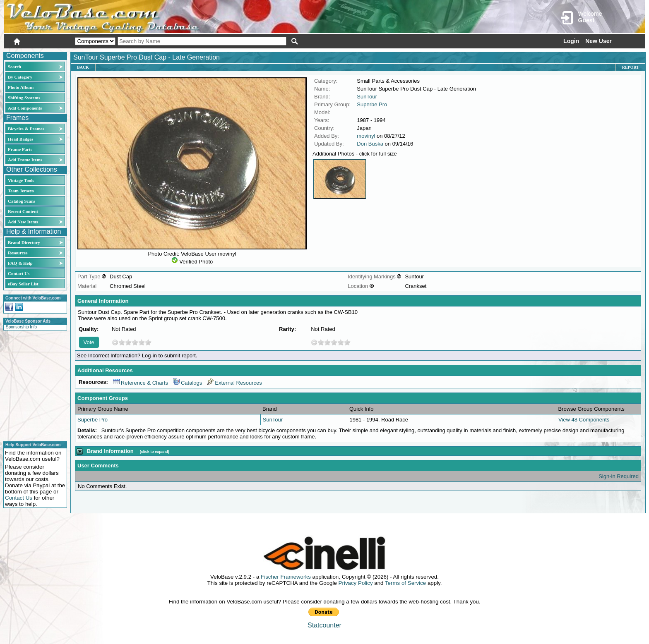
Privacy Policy (356, 583)
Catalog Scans (22, 201)
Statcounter (324, 625)
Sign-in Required (619, 476)
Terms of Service (405, 583)
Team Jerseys (21, 191)
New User (599, 41)
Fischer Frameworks (286, 577)
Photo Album (21, 87)
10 (148, 342)
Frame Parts (20, 149)
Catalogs (187, 383)
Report (631, 67)
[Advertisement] (33, 385)
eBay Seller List (23, 284)
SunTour (367, 97)
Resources (18, 253)
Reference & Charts (141, 383)
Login (571, 41)
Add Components (25, 108)
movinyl (366, 136)
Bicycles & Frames (27, 129)
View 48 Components (584, 420)
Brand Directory (24, 242)
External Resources (234, 383)
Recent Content (23, 211)
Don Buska (370, 144)
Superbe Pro (372, 104)
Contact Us (19, 273)
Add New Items (23, 222)
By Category (20, 77)
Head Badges (20, 139)
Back (83, 67)
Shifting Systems (24, 98)
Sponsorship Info (21, 327)
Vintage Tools (21, 180)
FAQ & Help (20, 263)
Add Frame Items (25, 160)
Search (14, 67)
